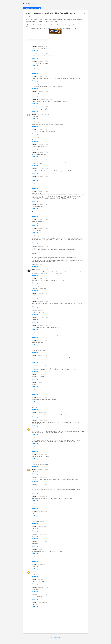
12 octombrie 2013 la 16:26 (42, 438)
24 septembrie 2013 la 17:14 (42, 294)
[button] (84, 13)
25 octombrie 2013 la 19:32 (42, 542)
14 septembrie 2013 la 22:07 (42, 77)
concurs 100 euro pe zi (32, 40)
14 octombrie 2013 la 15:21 (42, 447)
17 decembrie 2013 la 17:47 (43, 572)
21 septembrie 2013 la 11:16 (42, 212)
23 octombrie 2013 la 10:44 (42, 504)
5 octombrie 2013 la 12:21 (42, 382)
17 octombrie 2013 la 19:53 (43, 470)
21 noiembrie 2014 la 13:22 (42, 595)
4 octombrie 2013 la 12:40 (42, 375)
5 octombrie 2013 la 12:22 (42, 390)
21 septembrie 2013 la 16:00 (42, 219)
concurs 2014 (43, 40)
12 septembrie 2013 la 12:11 (42, 46)
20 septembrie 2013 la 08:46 (42, 137)
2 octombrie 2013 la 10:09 (42, 340)
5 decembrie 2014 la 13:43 (42, 602)
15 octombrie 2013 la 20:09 (42, 454)
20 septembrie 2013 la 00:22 (42, 122)
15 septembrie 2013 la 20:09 (46, 99)
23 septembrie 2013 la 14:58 (42, 236)
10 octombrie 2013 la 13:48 (42, 413)
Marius (33, 212)
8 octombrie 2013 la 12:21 (42, 405)
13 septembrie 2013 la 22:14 (42, 69)
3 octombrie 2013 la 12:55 (42, 366)
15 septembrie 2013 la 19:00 (42, 92)
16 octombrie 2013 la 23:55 (41, 462)
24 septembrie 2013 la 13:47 (42, 279)
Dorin (33, 462)
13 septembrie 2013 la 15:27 (42, 61)
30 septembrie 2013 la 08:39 (42, 325)
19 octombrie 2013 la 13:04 (42, 477)
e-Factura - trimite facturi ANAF (32, 8)
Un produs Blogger (56, 637)
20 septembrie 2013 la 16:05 (42, 176)
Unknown (34, 114)
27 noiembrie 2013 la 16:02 (42, 564)
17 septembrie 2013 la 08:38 (43, 114)
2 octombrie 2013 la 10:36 (42, 356)
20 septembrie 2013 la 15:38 (42, 169)
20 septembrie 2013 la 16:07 (42, 184)
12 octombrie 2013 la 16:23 (43, 429)
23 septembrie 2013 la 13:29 (42, 228)
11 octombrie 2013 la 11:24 (42, 420)
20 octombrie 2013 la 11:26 (42, 485)
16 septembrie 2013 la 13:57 (42, 107)
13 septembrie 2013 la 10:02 (42, 54)
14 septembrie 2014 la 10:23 (42, 587)
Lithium (34, 270)
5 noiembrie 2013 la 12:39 (42, 557)
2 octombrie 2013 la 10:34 (42, 348)
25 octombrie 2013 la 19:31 (42, 534)
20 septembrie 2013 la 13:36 (42, 160)
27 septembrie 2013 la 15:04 (42, 310)
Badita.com (31, 4)
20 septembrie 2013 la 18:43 (42, 204)
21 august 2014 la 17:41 (41, 580)
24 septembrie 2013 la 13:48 (42, 286)
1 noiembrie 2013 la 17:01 (42, 549)
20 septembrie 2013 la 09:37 (42, 152)
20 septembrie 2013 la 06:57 (42, 130)
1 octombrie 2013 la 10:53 (42, 333)
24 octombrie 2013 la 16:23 (42, 527)
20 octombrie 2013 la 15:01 (42, 496)
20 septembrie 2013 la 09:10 (42, 145)
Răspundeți (35, 51)
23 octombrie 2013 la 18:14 (42, 519)
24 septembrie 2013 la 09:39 (42, 246)
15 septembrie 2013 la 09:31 (42, 84)
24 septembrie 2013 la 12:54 (42, 270)
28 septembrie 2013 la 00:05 (42, 318)
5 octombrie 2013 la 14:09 (42, 397)
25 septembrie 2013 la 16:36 (42, 301)
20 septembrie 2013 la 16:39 (42, 191)
